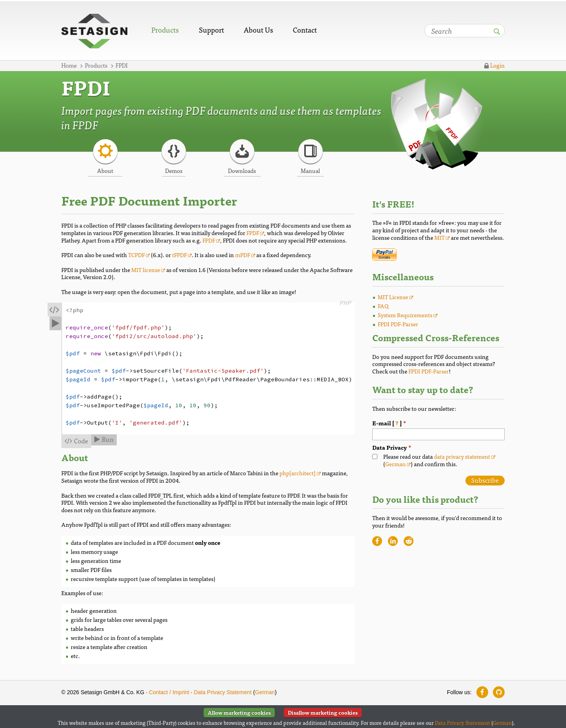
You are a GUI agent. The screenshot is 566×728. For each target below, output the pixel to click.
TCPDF (136, 255)
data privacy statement (462, 456)
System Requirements (405, 315)
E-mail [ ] (418, 423)
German (395, 464)
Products (165, 30)
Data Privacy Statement (223, 692)
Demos (174, 170)
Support (211, 30)
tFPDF (179, 255)
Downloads (242, 170)
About (105, 170)
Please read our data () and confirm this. (439, 460)
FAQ (383, 306)
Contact (305, 30)
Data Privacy (390, 448)
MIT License (393, 297)
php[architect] (298, 473)
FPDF (253, 233)
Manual (310, 170)
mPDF (243, 255)
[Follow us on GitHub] (499, 692)
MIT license (146, 269)
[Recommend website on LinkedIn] (393, 541)
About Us (258, 30)
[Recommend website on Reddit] (409, 541)
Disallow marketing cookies (323, 712)
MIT (439, 237)
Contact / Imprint (169, 692)
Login (494, 65)
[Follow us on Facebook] (482, 692)
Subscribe (485, 480)
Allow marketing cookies (239, 712)
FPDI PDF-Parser (398, 324)
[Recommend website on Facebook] (377, 541)
